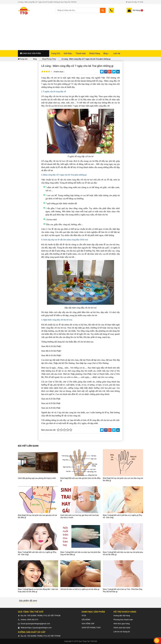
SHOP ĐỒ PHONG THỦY (91, 628)
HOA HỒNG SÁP (88, 624)
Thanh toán (81, 53)
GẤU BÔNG (86, 620)
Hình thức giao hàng (122, 624)
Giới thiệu (68, 53)
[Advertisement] (80, 32)
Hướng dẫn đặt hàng (122, 616)
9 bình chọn (59, 72)
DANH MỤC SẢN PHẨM (30, 53)
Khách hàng (95, 53)
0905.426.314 (33, 620)
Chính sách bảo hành (122, 628)
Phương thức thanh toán (123, 620)
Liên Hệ (117, 53)
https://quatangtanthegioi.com (40, 628)
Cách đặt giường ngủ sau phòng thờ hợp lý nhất (37, 478)
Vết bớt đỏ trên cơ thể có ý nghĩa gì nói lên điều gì (80, 589)
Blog (106, 55)
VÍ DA (84, 616)
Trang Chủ (56, 53)
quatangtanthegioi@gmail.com (38, 624)
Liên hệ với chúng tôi (122, 632)
